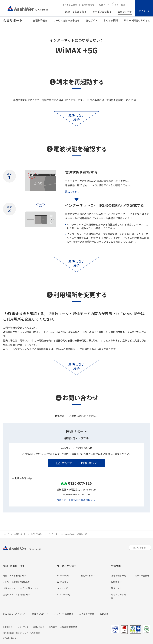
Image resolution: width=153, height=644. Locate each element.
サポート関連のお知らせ (137, 22)
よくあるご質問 (70, 5)
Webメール (105, 5)
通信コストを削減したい (14, 575)
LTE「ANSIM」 (64, 594)
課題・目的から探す (76, 12)
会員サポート (125, 12)
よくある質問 (111, 22)
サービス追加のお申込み (66, 22)
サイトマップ (23, 627)
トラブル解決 (37, 534)
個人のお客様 (139, 547)
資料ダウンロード (40, 614)
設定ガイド (91, 22)
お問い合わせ (88, 5)
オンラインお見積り (64, 614)
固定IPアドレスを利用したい (17, 594)
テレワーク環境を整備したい (17, 582)
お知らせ (104, 614)
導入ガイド (116, 588)
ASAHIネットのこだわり (14, 614)
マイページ (144, 11)
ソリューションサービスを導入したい (21, 588)
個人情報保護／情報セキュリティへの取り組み (22, 633)
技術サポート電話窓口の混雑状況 (75, 500)
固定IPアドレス (88, 575)
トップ (6, 534)
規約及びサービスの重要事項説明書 (63, 627)
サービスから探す (102, 12)
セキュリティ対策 (118, 596)
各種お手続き (40, 22)
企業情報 (7, 627)
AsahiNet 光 (63, 575)
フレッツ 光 (63, 588)
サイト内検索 (129, 5)
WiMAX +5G (63, 582)
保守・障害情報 (142, 575)
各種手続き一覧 (118, 575)
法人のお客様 (28, 8)
